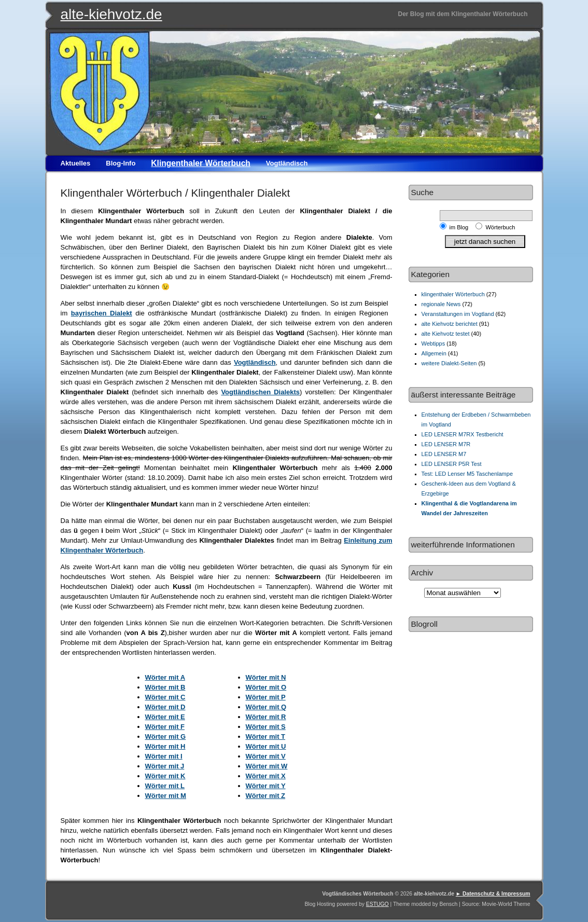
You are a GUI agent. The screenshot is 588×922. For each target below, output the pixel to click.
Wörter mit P (266, 697)
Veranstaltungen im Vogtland (458, 314)
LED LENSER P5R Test (452, 464)
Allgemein (434, 353)
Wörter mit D (165, 707)
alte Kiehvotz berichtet (450, 324)
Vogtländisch (287, 163)
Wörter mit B (165, 687)
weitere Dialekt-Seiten (449, 363)
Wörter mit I (164, 756)
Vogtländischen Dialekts (260, 392)
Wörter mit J (165, 766)
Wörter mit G (166, 737)
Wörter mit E (165, 717)
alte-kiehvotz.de (111, 14)
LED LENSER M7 (444, 454)
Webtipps (433, 343)
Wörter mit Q (266, 707)
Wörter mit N (266, 677)
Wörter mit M (166, 796)
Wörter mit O (266, 687)
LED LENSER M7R (446, 444)
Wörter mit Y (266, 786)
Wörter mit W (267, 766)
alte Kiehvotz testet (446, 334)
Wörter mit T (266, 737)
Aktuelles (76, 163)
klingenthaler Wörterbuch (453, 294)
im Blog (461, 227)
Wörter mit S (266, 727)
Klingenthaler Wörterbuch (200, 163)
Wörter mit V (266, 756)
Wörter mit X (266, 776)
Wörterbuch (500, 227)
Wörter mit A (165, 677)
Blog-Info (121, 163)
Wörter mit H (165, 746)
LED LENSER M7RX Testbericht (463, 434)
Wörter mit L (165, 786)
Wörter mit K (165, 776)
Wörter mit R (266, 717)
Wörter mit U (266, 746)
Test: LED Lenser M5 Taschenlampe (467, 474)
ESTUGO (377, 904)
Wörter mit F (165, 727)
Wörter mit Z (266, 796)
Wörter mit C (165, 697)
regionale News (441, 304)
